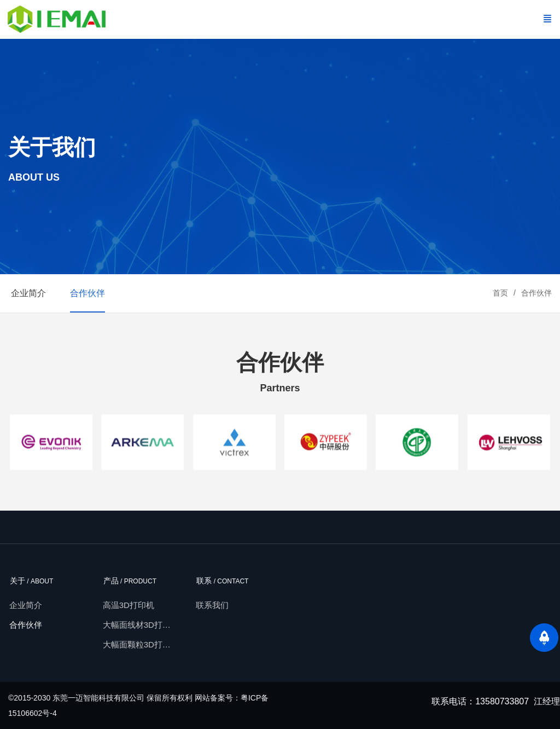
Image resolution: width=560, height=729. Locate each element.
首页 (500, 293)
